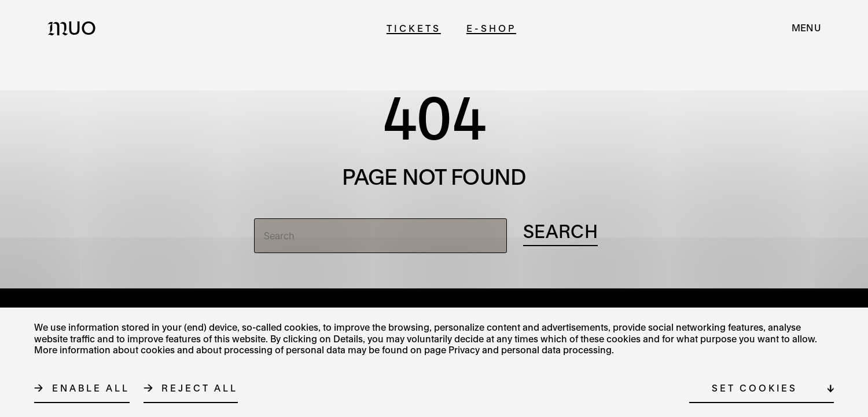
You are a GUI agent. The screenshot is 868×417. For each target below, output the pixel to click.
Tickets (414, 28)
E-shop (491, 28)
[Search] (380, 236)
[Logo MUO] (75, 28)
